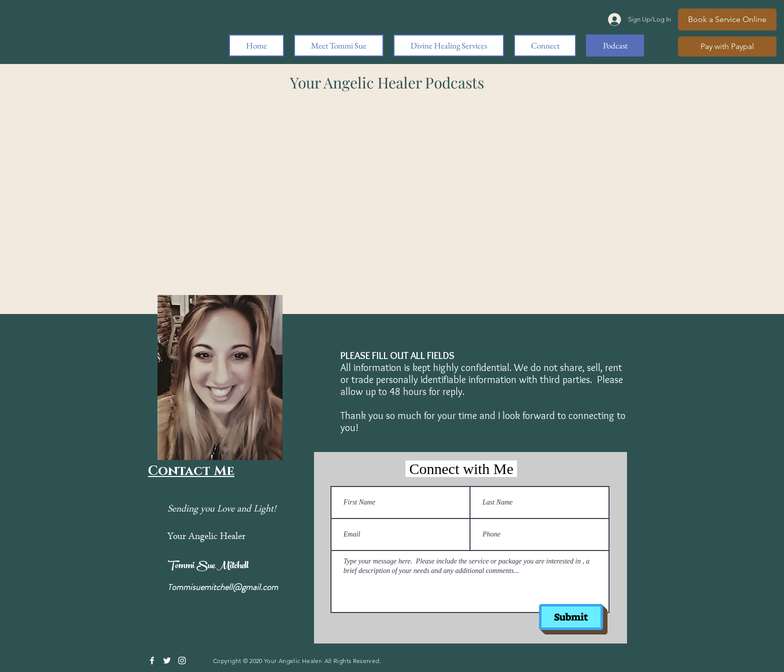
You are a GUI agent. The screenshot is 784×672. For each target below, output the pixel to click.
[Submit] (571, 617)
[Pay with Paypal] (727, 46)
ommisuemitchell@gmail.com (225, 587)
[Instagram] (182, 660)
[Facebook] (152, 660)
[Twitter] (167, 660)
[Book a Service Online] (727, 19)
